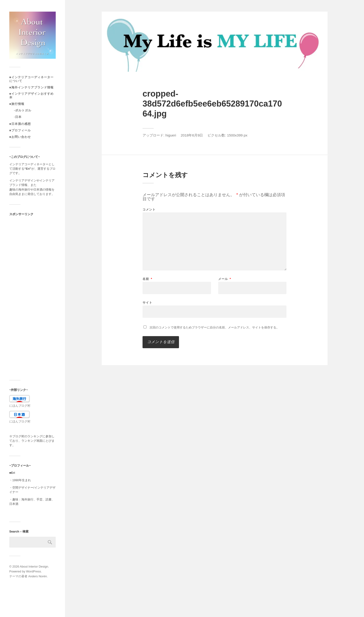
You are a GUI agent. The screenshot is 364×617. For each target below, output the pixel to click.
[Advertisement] (32, 298)
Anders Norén (38, 576)
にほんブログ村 (20, 406)
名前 (147, 279)
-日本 (18, 117)
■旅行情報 (17, 104)
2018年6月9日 (192, 135)
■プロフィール (20, 130)
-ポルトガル (23, 110)
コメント (149, 209)
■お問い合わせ (20, 137)
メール (225, 279)
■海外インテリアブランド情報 (31, 87)
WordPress (33, 571)
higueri (171, 135)
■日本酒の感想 (20, 124)
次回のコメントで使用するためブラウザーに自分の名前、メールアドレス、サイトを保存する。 (214, 327)
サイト (147, 302)
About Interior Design (34, 567)
